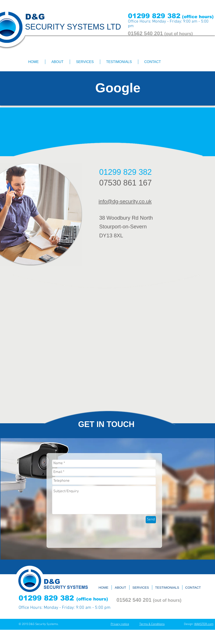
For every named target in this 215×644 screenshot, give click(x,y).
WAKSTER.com (204, 624)
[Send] (151, 520)
